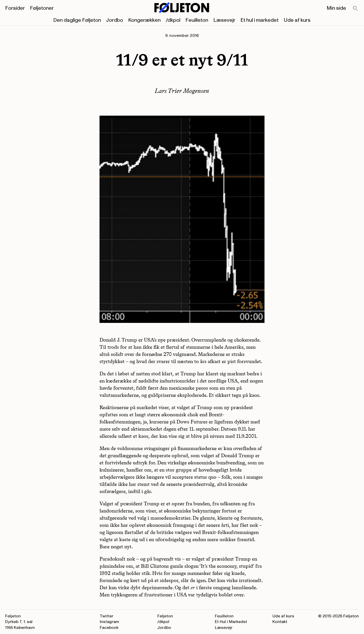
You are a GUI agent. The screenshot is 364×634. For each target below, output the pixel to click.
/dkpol (173, 20)
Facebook (109, 628)
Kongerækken (144, 20)
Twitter (107, 616)
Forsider (15, 8)
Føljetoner (42, 8)
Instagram (109, 622)
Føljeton (165, 616)
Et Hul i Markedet (231, 622)
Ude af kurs (297, 20)
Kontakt (280, 622)
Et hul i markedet (260, 20)
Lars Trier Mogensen (182, 91)
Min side (336, 8)
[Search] (356, 9)
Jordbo (115, 20)
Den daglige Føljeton (77, 20)
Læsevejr (224, 20)
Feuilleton (197, 20)
